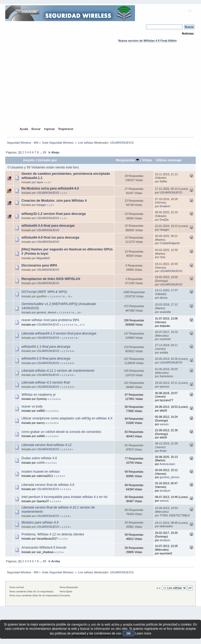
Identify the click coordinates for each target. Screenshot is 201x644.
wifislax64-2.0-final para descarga (46, 359)
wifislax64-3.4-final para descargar (48, 226)
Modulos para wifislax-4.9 (40, 522)
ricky (163, 257)
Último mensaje (169, 160)
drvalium (165, 206)
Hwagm (41, 205)
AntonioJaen (167, 464)
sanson (164, 424)
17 (81, 325)
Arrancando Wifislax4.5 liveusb (44, 548)
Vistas (147, 160)
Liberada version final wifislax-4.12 (46, 445)
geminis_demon (46, 312)
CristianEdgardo (170, 243)
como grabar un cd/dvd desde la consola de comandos (61, 432)
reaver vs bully (32, 406)
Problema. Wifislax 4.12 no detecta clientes (53, 534)
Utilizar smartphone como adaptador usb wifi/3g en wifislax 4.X (67, 418)
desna (164, 298)
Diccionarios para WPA (39, 265)
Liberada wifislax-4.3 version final (46, 382)
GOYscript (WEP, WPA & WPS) (44, 292)
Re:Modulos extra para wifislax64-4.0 (50, 188)
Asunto (29, 160)
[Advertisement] (101, 90)
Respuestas (128, 160)
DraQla (164, 220)
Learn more (143, 633)
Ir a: (159, 588)
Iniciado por (47, 160)
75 (69, 297)
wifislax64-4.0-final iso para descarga (50, 238)
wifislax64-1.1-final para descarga (46, 347)
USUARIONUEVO (121, 143)
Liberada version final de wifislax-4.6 (48, 485)
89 (44, 152)
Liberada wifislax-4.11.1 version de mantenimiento (58, 371)
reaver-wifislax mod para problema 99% (50, 320)
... (41, 152)
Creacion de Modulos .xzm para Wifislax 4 (54, 201)
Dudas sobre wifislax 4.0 (39, 458)
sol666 (41, 463)
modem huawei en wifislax (41, 472)
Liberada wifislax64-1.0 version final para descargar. (59, 333)
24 (78, 313)
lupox (40, 182)
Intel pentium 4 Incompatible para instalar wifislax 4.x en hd (64, 497)
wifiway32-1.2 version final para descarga (54, 214)
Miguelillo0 (43, 258)
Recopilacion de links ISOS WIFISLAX (51, 279)
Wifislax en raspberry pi (38, 395)
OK (129, 633)
